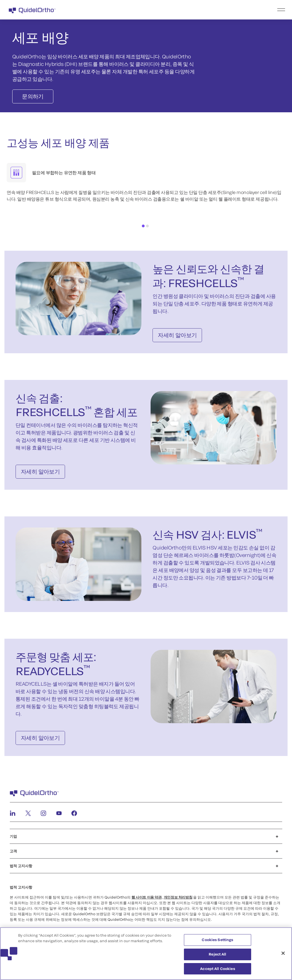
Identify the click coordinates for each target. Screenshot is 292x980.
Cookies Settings (217, 942)
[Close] (283, 956)
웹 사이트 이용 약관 (147, 897)
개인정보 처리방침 (178, 897)
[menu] (180, 10)
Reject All (217, 957)
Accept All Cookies (217, 971)
